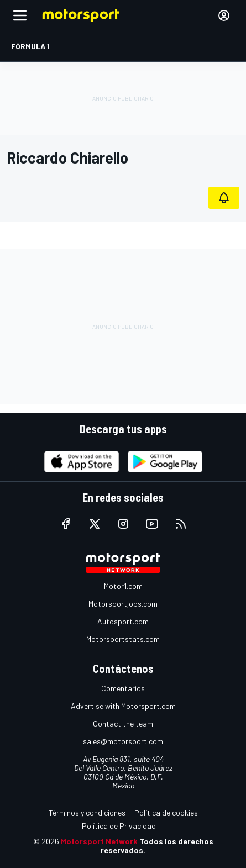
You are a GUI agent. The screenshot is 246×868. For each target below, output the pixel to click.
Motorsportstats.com (123, 639)
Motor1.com (123, 586)
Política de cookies (166, 812)
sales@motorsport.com (123, 741)
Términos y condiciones (87, 812)
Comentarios (123, 688)
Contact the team (123, 724)
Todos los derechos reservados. (157, 846)
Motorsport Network (99, 841)
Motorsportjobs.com (123, 604)
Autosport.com (123, 621)
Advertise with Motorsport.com (123, 706)
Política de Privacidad (119, 826)
